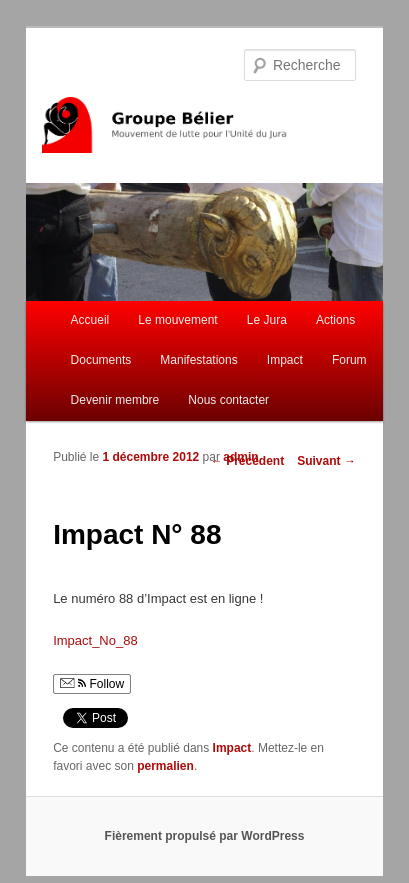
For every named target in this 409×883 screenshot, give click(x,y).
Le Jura (267, 320)
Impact (285, 360)
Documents (101, 360)
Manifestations (198, 360)
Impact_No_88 (95, 640)
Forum (349, 360)
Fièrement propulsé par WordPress (205, 836)
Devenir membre (115, 400)
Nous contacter (228, 400)
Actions (335, 320)
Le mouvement (177, 320)
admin (240, 457)
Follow (92, 684)
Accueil (90, 320)
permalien (165, 766)
